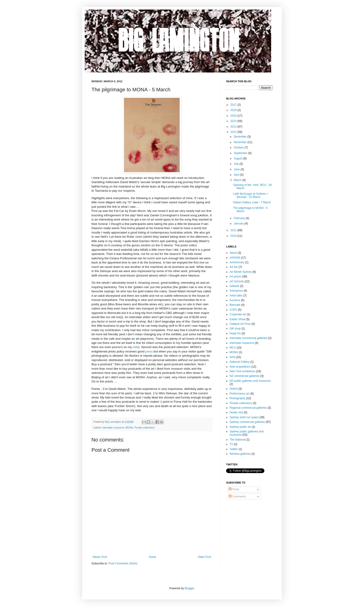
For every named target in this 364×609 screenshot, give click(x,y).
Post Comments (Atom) (123, 563)
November (241, 142)
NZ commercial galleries (245, 376)
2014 (234, 121)
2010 (234, 236)
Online (234, 389)
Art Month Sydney (241, 272)
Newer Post (100, 557)
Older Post (204, 557)
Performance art (240, 394)
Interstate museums (113, 428)
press (149, 351)
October (239, 148)
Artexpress (236, 291)
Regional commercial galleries (248, 408)
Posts (234, 489)
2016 (234, 110)
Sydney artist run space (244, 417)
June (237, 169)
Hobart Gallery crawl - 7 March (252, 202)
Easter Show (237, 319)
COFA (233, 310)
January (239, 224)
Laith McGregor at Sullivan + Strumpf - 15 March (251, 195)
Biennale (235, 305)
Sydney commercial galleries (247, 422)
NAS (232, 357)
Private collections (145, 428)
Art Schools (237, 281)
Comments (237, 497)
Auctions (235, 300)
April (237, 175)
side (136, 347)
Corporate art (238, 314)
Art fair (234, 267)
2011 (234, 230)
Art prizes (236, 277)
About (233, 253)
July (237, 164)
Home (153, 557)
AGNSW (235, 258)
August (239, 158)
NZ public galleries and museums (250, 381)
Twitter (234, 449)
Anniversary (237, 262)
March (238, 180)
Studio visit (236, 412)
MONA (129, 428)
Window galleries (240, 454)
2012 (234, 132)
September (241, 153)
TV (231, 444)
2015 (234, 116)
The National (237, 440)
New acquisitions (240, 367)
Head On (235, 333)
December (241, 137)
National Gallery (239, 362)
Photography (237, 398)
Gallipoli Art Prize (240, 324)
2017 (234, 105)
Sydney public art (240, 427)
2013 (234, 127)
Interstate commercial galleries (249, 338)
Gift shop (235, 329)
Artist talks (236, 296)
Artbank (234, 286)
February (240, 218)
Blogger (189, 588)
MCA (233, 348)
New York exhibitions (242, 371)
